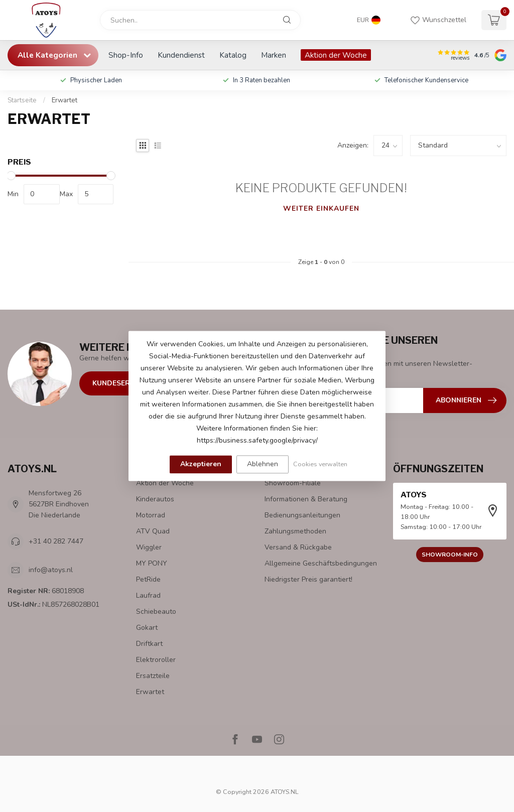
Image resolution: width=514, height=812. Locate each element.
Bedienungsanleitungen (302, 515)
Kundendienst (181, 55)
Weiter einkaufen (321, 209)
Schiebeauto (156, 612)
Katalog (233, 55)
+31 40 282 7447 (56, 541)
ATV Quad (153, 531)
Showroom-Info (450, 555)
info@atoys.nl (51, 570)
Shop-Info (126, 55)
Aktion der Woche (336, 55)
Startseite (22, 100)
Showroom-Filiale (293, 483)
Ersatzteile (153, 676)
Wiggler (149, 547)
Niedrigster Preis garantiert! (308, 579)
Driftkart (149, 644)
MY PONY (152, 563)
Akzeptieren (201, 464)
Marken (274, 55)
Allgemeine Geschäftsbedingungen (321, 563)
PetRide (148, 579)
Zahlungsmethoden (295, 531)
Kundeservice (119, 383)
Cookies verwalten (320, 464)
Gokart (147, 628)
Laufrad (148, 595)
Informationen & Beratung (306, 499)
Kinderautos (155, 499)
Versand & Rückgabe (298, 547)
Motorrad (151, 515)
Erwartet (65, 100)
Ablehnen (263, 464)
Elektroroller (156, 660)
